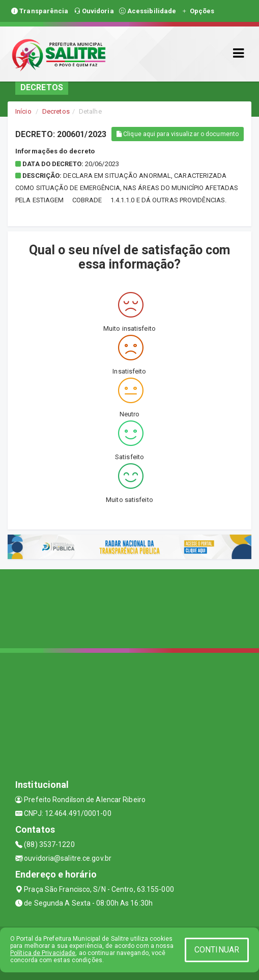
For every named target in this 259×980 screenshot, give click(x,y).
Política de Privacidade (43, 953)
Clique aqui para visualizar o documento (178, 134)
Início (23, 111)
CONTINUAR (217, 950)
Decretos (56, 111)
